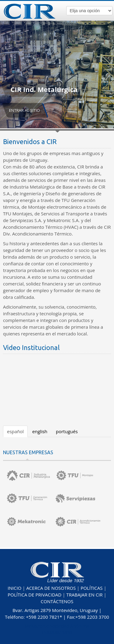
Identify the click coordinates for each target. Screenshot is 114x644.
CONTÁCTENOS (57, 601)
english (40, 431)
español (15, 431)
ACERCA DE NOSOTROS (51, 588)
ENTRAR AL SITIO (24, 110)
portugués (67, 431)
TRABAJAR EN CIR (84, 595)
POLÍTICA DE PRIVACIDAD (35, 595)
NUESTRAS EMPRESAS (28, 452)
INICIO (14, 588)
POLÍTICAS (92, 588)
